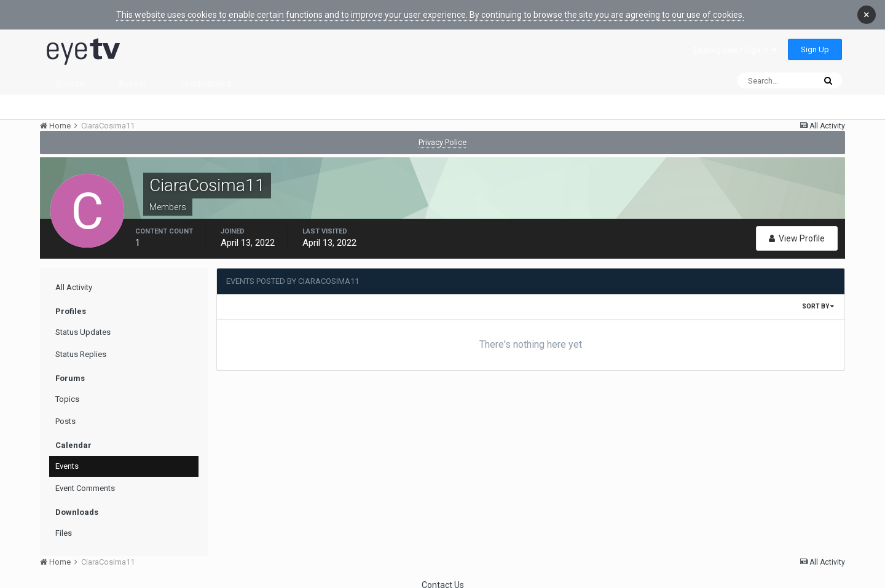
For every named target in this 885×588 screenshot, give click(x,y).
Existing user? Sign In (735, 42)
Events (67, 458)
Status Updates (83, 324)
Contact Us (443, 577)
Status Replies (81, 346)
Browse (70, 76)
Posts (65, 413)
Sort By (818, 298)
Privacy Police (442, 134)
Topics (67, 391)
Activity (133, 76)
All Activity (74, 279)
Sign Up (815, 41)
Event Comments (85, 480)
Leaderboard (206, 76)
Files (64, 525)
